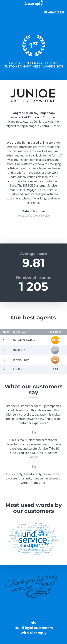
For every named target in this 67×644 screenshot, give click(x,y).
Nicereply (38, 633)
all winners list (54, 12)
